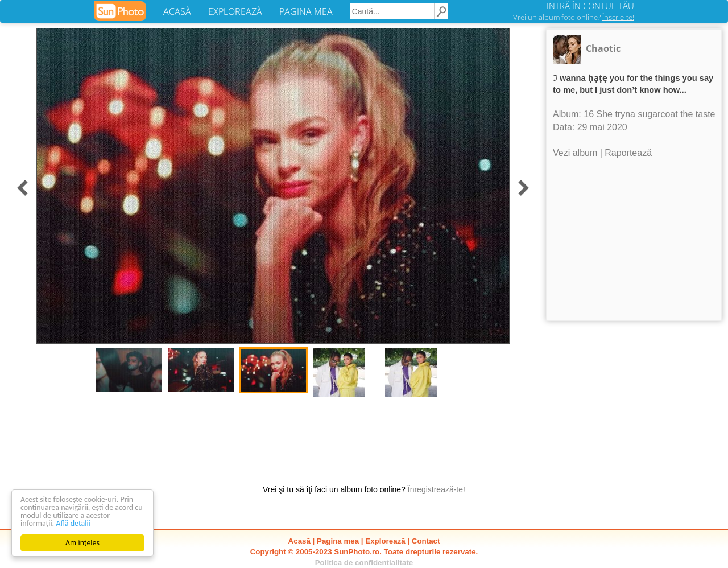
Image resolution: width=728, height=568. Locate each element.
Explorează (385, 541)
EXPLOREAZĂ (235, 11)
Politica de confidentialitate (364, 563)
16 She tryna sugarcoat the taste (649, 114)
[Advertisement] (634, 243)
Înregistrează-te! (437, 489)
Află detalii (73, 523)
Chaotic (603, 48)
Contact (426, 541)
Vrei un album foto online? (574, 17)
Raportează (628, 153)
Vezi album (575, 153)
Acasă (299, 541)
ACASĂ (177, 11)
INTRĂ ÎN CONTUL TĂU (590, 6)
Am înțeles (82, 543)
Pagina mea (338, 541)
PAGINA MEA (306, 11)
